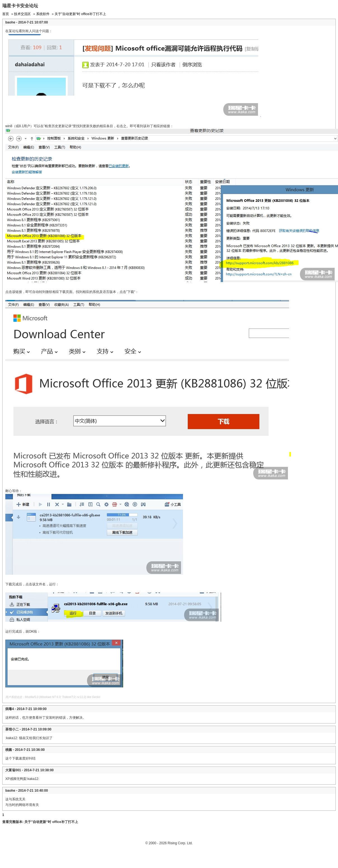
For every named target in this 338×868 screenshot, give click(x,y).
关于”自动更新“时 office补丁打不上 (80, 14)
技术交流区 (22, 14)
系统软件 (43, 14)
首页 (6, 14)
